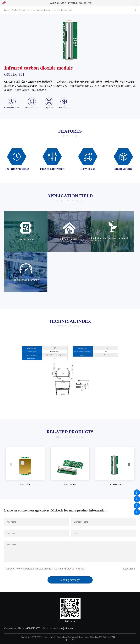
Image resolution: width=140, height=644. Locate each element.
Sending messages (70, 580)
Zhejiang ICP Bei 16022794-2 (104, 637)
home (7, 10)
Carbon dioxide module (64, 10)
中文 (68, 640)
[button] (11, 465)
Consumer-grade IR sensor (39, 10)
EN (73, 640)
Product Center (18, 10)
